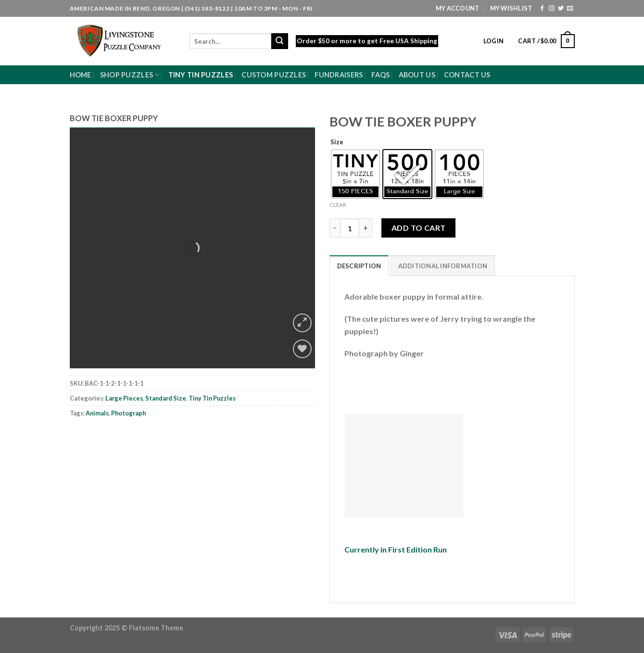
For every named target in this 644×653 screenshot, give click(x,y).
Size (337, 142)
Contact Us (467, 75)
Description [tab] (359, 266)
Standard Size (166, 398)
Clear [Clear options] (338, 205)
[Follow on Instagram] (552, 9)
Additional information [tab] (443, 266)
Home (81, 75)
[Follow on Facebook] (542, 9)
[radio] (355, 174)
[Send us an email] (570, 9)
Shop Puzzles (130, 75)
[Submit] (279, 41)
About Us (417, 75)
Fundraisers (339, 75)
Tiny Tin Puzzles (201, 75)
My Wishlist (511, 8)
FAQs (380, 75)
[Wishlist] (302, 349)
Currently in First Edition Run (396, 549)
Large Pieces (124, 398)
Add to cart (419, 228)
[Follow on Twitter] (561, 9)
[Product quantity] (350, 228)
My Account (458, 8)
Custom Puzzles (274, 75)
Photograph (128, 413)
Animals (97, 413)
